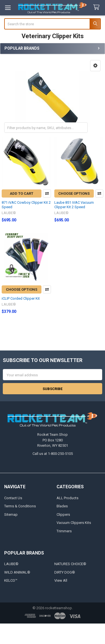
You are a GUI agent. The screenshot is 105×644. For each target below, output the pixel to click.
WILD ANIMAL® (17, 572)
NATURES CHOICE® (70, 564)
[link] (53, 634)
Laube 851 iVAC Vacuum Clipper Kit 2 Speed (74, 205)
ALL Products (67, 498)
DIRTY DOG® (65, 572)
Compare (47, 193)
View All (61, 580)
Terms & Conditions (20, 506)
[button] (95, 66)
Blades (62, 506)
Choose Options (74, 193)
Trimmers (64, 531)
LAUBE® (11, 564)
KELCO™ (11, 580)
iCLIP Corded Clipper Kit (21, 298)
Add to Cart (22, 193)
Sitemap (11, 514)
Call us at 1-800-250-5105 (53, 454)
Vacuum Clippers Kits (74, 523)
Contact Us (13, 498)
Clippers (63, 514)
